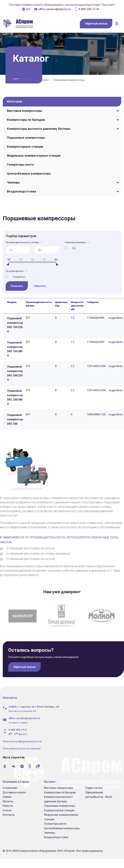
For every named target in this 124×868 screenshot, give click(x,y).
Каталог (44, 80)
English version (94, 785)
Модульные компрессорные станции (34, 156)
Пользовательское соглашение (22, 745)
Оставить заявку (18, 720)
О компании (10, 785)
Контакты (9, 812)
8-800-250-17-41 (87, 9)
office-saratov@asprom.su (52, 9)
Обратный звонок (96, 24)
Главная (30, 80)
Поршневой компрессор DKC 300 (15, 419)
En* (26, 9)
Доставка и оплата (14, 789)
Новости (8, 803)
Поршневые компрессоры (69, 80)
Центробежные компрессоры (29, 174)
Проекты (8, 798)
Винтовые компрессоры (25, 111)
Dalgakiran (19, 277)
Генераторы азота (20, 165)
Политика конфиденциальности (22, 738)
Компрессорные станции (25, 147)
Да (74, 248)
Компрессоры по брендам (26, 120)
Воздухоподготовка (22, 191)
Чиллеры (13, 183)
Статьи (7, 807)
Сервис (7, 794)
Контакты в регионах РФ (22, 708)
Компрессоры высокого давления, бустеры (39, 129)
